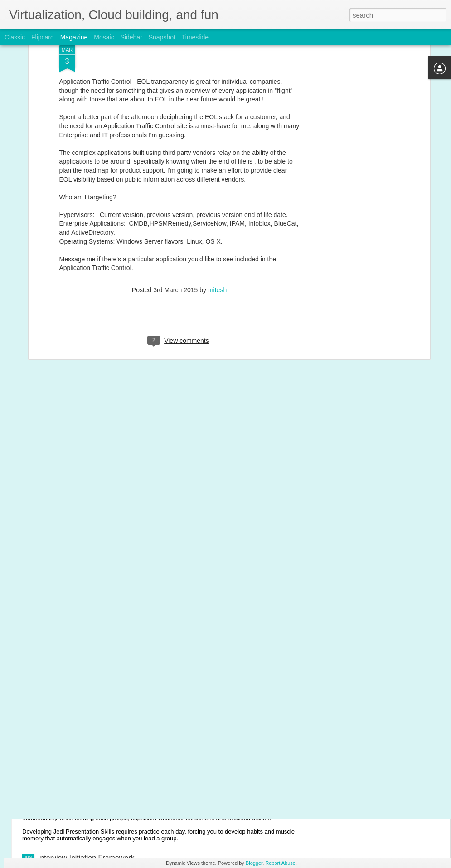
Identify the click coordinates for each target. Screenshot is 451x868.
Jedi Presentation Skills (75, 795)
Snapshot (162, 37)
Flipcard (43, 37)
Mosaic (104, 37)
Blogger (254, 863)
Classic (15, 37)
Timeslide (195, 37)
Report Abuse (280, 863)
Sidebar (131, 37)
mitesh (217, 240)
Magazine (74, 37)
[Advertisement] (349, 138)
